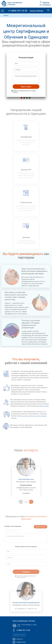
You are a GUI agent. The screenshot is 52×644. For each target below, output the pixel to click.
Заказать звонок (19, 635)
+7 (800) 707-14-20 (18, 11)
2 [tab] (24, 98)
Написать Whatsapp (37, 11)
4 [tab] (29, 98)
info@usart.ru (47, 5)
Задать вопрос (26, 87)
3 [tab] (26, 98)
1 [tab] (21, 98)
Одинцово (46, 2)
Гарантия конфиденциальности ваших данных (25, 91)
